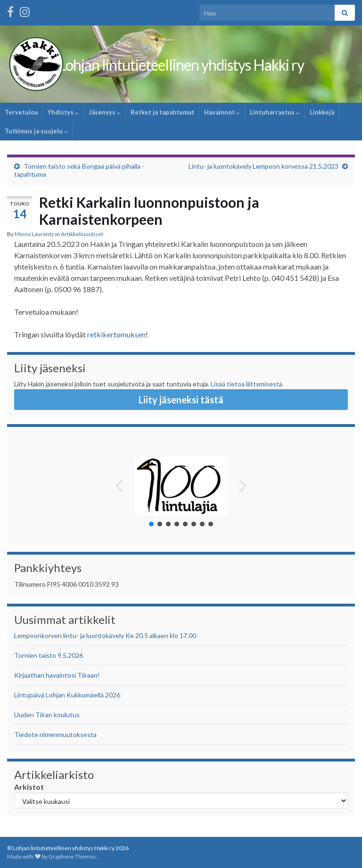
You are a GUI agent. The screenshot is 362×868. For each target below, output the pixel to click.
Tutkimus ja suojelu (36, 131)
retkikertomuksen (116, 334)
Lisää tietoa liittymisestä (247, 384)
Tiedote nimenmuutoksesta (55, 734)
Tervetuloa (21, 112)
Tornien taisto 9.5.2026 (49, 655)
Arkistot (29, 787)
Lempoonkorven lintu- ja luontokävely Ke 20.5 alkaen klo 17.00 (105, 635)
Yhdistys (63, 112)
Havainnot (222, 112)
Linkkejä (322, 112)
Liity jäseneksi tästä (181, 400)
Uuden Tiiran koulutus (47, 715)
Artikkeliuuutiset (82, 234)
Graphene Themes (72, 856)
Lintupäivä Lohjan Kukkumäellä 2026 (67, 695)
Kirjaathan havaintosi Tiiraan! (57, 675)
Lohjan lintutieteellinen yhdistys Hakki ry (181, 65)
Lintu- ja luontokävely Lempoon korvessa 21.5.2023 (263, 166)
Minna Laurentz (34, 234)
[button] (119, 486)
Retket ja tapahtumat (162, 112)
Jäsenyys (105, 112)
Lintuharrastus (275, 112)
